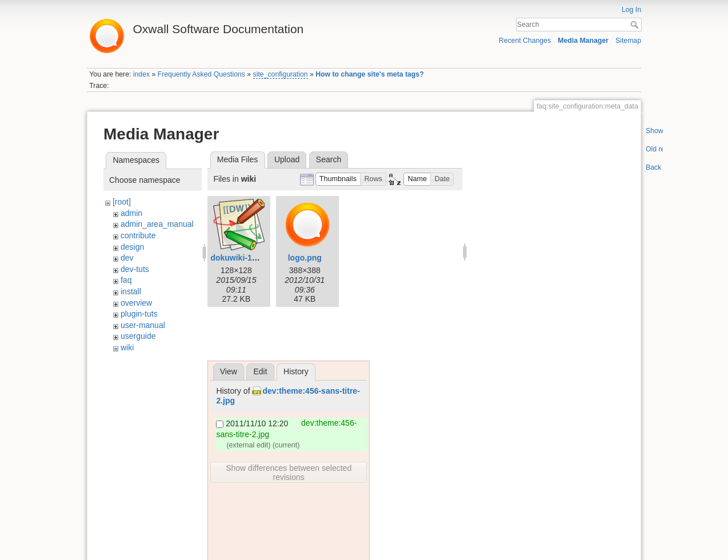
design (132, 247)
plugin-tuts (139, 314)
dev (127, 258)
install (131, 291)
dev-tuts (135, 269)
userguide (138, 336)
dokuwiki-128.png (244, 258)
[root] (122, 202)
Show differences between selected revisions (289, 473)
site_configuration (281, 74)
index (141, 74)
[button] (338, 179)
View (229, 371)
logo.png (305, 258)
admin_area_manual (157, 224)
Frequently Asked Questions (201, 74)
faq (126, 280)
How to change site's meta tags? (369, 74)
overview (136, 303)
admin (131, 213)
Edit (260, 371)
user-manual (143, 325)
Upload (287, 159)
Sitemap (628, 41)
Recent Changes (525, 41)
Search (636, 25)
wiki (127, 347)
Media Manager (583, 41)
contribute (138, 235)
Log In (631, 10)
